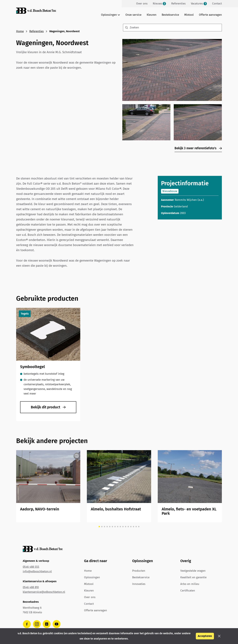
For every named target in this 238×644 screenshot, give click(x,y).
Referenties (37, 31)
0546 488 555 (31, 567)
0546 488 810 (31, 587)
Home (20, 31)
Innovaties (139, 584)
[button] (219, 636)
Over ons (90, 597)
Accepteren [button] (205, 636)
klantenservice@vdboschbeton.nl (44, 592)
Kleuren (152, 15)
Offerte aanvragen (210, 15)
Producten (139, 571)
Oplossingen (92, 577)
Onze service (133, 15)
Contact (89, 604)
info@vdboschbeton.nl (37, 571)
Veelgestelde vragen (193, 571)
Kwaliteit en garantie (193, 577)
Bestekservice (170, 15)
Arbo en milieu (190, 584)
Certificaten (188, 591)
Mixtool (189, 15)
